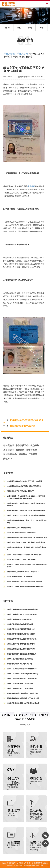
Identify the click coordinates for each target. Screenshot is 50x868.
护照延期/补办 (10, 454)
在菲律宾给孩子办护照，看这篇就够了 (20, 491)
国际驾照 (23, 454)
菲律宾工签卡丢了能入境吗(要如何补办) (21, 649)
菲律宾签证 (9, 54)
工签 (41, 28)
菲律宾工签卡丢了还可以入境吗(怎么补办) (22, 614)
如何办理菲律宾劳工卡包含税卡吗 (19, 528)
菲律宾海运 (31, 450)
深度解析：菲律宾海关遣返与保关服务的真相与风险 (25, 587)
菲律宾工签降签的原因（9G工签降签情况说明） (24, 703)
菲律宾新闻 (22, 54)
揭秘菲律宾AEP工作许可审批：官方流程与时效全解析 (26, 511)
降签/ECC (8, 459)
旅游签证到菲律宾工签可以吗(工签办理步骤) (22, 693)
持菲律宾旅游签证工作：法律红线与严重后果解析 (24, 582)
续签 (19, 28)
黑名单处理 (9, 450)
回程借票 (20, 450)
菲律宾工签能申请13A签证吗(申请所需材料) (22, 674)
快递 (30, 28)
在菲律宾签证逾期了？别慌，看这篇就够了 (22, 560)
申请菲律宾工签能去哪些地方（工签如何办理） (23, 698)
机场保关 (35, 445)
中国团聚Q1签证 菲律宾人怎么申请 (22, 426)
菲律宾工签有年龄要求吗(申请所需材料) (21, 644)
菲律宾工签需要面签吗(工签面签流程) (20, 684)
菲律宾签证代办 (12, 863)
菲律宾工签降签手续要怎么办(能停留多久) (22, 669)
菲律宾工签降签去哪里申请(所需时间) (20, 659)
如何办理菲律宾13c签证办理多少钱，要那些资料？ (25, 486)
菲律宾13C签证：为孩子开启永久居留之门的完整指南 (26, 515)
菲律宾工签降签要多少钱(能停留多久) (20, 619)
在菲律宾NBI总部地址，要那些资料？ (20, 577)
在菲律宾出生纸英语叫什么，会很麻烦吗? (22, 533)
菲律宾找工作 (22, 445)
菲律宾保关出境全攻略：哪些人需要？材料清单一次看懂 (27, 538)
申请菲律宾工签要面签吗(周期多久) (19, 664)
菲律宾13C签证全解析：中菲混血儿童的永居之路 (24, 555)
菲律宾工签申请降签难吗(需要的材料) (20, 624)
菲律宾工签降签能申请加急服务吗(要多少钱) (22, 609)
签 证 (7, 28)
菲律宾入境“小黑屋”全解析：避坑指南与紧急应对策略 (26, 542)
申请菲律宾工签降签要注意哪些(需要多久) (22, 654)
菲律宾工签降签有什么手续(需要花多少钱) (22, 639)
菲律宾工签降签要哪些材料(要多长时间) (21, 634)
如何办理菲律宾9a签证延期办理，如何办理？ (23, 572)
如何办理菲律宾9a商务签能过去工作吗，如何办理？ (25, 481)
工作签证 (31, 186)
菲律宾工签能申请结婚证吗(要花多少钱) (21, 629)
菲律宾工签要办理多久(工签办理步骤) (20, 688)
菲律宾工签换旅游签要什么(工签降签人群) (22, 679)
